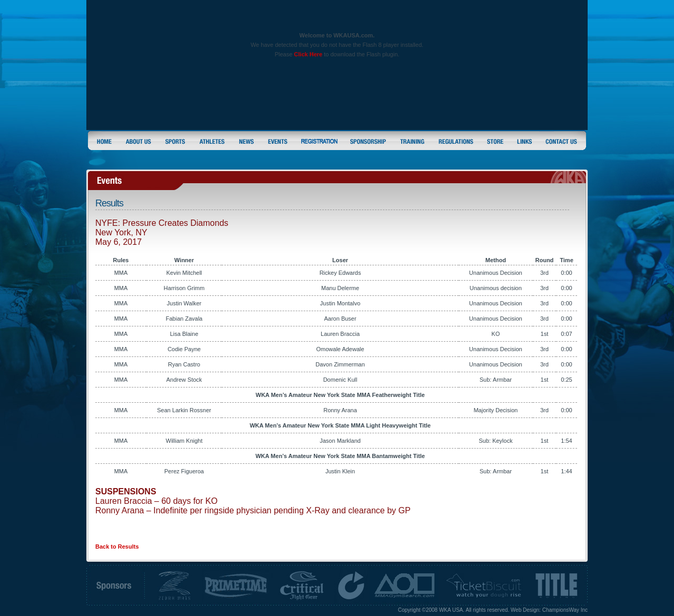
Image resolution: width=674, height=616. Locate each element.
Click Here (308, 54)
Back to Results (117, 547)
